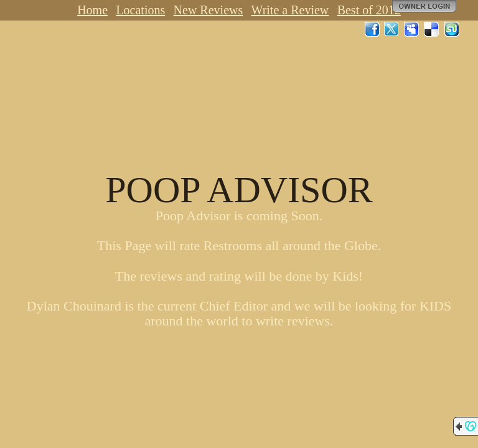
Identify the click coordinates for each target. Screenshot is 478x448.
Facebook (372, 29)
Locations (140, 10)
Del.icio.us (432, 29)
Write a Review (290, 10)
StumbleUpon (452, 29)
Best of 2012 (369, 10)
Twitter (392, 29)
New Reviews (209, 10)
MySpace (412, 29)
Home (92, 10)
